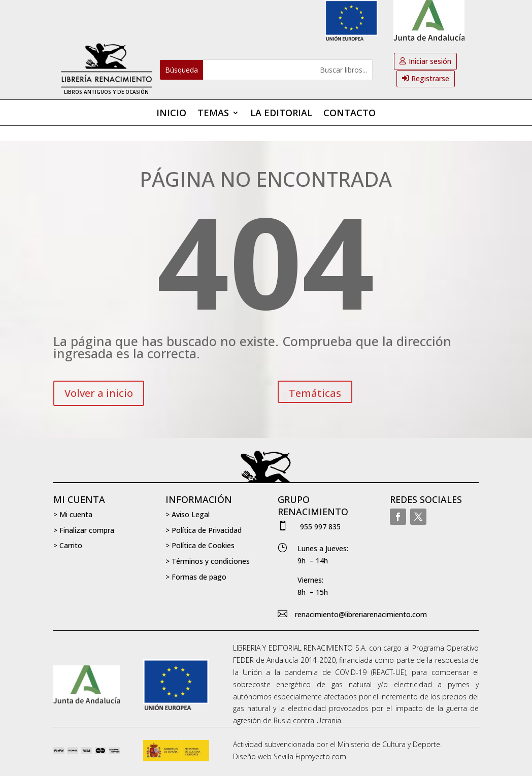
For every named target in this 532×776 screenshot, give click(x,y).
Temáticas (315, 393)
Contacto (350, 114)
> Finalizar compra (84, 530)
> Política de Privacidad (204, 530)
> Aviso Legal (188, 514)
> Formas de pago (196, 577)
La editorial (281, 114)
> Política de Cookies (200, 545)
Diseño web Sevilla (263, 756)
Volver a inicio (99, 393)
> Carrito (68, 545)
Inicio (171, 114)
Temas (213, 114)
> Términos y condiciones (208, 561)
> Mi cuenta (73, 514)
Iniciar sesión (430, 61)
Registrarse (430, 78)
